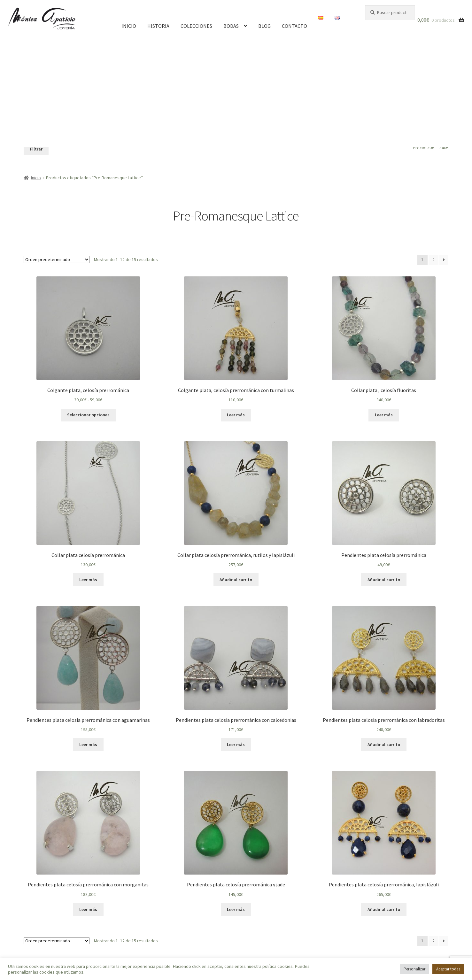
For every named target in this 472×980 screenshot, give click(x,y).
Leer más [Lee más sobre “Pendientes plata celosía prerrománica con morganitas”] (88, 909)
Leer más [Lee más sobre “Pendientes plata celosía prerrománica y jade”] (236, 909)
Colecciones (196, 26)
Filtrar (36, 149)
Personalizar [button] (414, 969)
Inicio (129, 26)
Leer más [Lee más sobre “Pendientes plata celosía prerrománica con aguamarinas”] (88, 745)
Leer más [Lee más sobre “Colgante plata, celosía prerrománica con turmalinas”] (236, 415)
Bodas (231, 26)
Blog (264, 26)
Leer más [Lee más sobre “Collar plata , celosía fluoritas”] (384, 415)
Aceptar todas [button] (448, 969)
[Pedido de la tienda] (57, 259)
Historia (158, 26)
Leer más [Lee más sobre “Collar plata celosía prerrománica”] (88, 580)
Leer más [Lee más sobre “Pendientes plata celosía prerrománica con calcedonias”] (236, 745)
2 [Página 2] (433, 259)
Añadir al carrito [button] (236, 580)
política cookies (278, 966)
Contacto (294, 26)
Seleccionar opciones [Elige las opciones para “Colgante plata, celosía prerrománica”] (88, 415)
